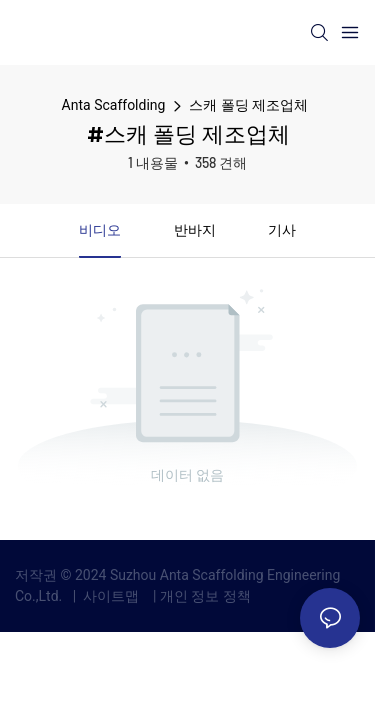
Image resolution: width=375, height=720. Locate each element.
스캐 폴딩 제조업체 (248, 105)
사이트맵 (111, 596)
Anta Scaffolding (114, 105)
